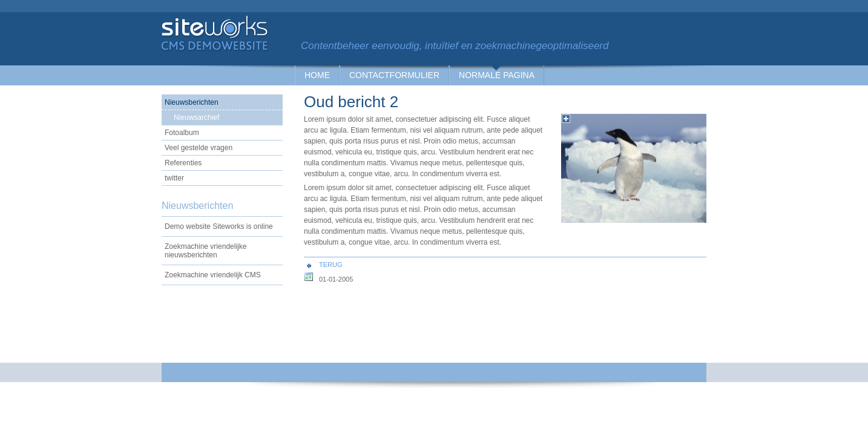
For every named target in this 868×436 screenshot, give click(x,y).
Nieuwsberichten (192, 102)
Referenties (183, 163)
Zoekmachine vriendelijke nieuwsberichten (205, 251)
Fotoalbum (182, 133)
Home (317, 75)
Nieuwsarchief (196, 117)
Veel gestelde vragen (199, 148)
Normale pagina (497, 75)
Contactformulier (394, 75)
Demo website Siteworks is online (219, 226)
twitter (174, 178)
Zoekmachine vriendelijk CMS (213, 275)
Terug (331, 265)
